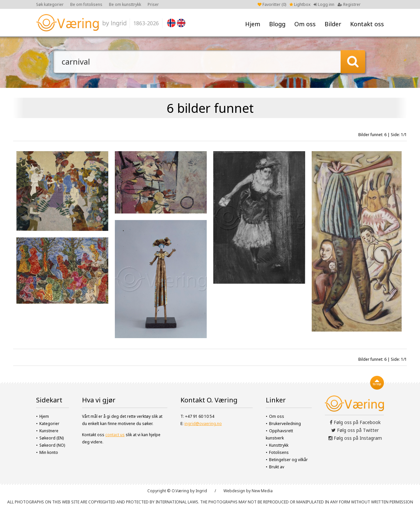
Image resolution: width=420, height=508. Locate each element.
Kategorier (49, 424)
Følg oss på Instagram (355, 438)
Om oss (305, 24)
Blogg (277, 24)
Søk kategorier (50, 4)
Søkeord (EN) (52, 438)
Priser (153, 4)
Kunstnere (49, 431)
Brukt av (277, 467)
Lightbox (300, 4)
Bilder (333, 24)
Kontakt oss (367, 24)
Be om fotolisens (86, 4)
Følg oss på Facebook (355, 422)
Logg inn (324, 4)
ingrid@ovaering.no (203, 424)
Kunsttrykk (279, 445)
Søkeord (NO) (52, 445)
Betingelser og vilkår (288, 460)
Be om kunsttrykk (125, 4)
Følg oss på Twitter (355, 430)
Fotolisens (279, 452)
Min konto (49, 452)
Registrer (349, 4)
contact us (115, 435)
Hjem (253, 24)
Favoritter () (272, 4)
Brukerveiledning (285, 424)
